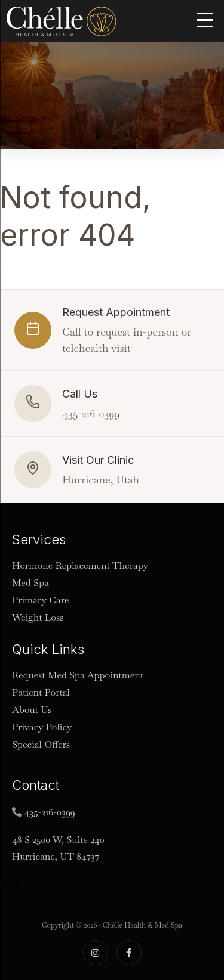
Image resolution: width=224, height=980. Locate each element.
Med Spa (30, 583)
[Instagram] (96, 953)
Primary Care (40, 600)
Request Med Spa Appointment (78, 675)
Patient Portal (41, 692)
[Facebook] (129, 953)
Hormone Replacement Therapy (80, 565)
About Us (32, 710)
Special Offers (41, 744)
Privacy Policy (42, 727)
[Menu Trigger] (205, 19)
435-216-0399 (49, 812)
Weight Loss (38, 617)
